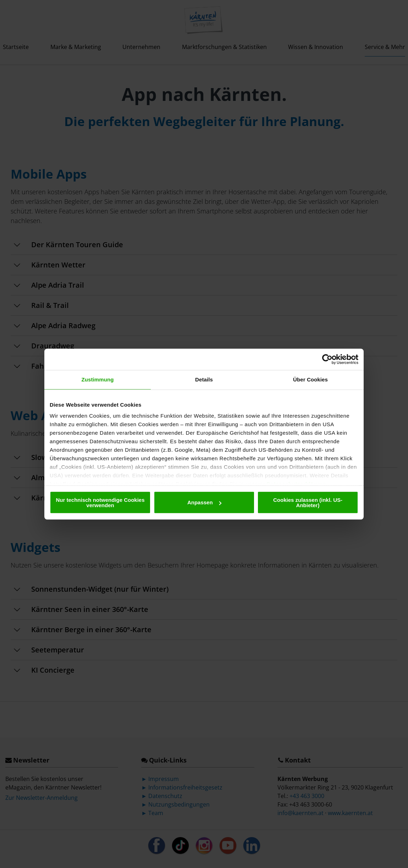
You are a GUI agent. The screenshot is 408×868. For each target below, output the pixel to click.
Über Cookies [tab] (310, 379)
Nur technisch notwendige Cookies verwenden (100, 502)
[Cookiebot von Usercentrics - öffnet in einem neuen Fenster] (327, 359)
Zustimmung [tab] (98, 379)
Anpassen (204, 502)
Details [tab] (204, 379)
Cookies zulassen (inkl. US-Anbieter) (308, 502)
